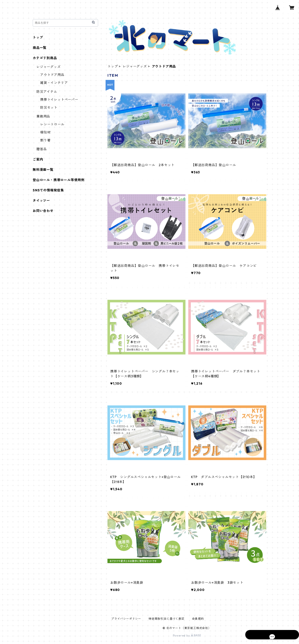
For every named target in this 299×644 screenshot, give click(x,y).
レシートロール (52, 124)
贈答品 (42, 149)
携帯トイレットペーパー (59, 100)
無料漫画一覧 (43, 170)
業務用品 (43, 116)
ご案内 (38, 159)
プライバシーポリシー (126, 619)
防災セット (49, 107)
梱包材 (45, 132)
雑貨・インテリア (54, 83)
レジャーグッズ (135, 66)
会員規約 (198, 619)
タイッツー (41, 200)
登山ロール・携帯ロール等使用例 (59, 180)
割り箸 (45, 140)
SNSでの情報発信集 (48, 190)
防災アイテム (47, 92)
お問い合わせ (43, 211)
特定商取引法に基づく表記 (167, 619)
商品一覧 (40, 48)
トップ (113, 66)
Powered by (187, 635)
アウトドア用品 (52, 75)
